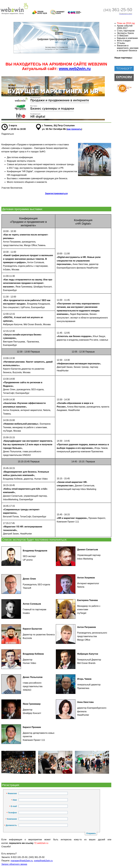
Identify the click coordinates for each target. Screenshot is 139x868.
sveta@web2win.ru (43, 861)
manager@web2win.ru (22, 861)
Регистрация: (11, 785)
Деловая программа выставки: (22, 209)
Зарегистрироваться (56, 193)
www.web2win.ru (75, 69)
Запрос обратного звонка (14, 864)
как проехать (74, 129)
